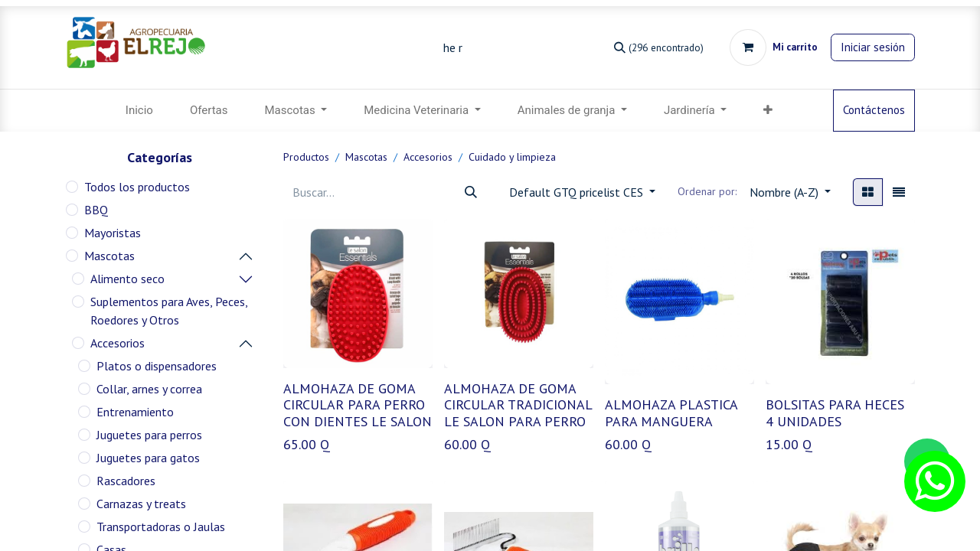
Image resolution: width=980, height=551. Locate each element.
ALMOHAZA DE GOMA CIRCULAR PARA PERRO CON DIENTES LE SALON (358, 405)
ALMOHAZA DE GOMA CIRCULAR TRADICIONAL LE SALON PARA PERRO (518, 405)
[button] (768, 111)
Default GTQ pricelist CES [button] (578, 192)
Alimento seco (127, 279)
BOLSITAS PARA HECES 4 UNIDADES (835, 413)
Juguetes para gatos (148, 458)
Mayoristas (113, 233)
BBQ (96, 210)
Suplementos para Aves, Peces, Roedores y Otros (169, 311)
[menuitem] (139, 111)
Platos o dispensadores (157, 366)
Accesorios (118, 343)
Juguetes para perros (149, 435)
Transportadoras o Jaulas (161, 527)
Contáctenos (874, 110)
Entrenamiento (135, 412)
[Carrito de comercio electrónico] (774, 47)
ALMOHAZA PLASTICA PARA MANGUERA (671, 413)
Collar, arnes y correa (149, 389)
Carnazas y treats (141, 504)
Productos (306, 157)
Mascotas (109, 256)
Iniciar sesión (873, 47)
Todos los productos (137, 187)
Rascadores (126, 481)
